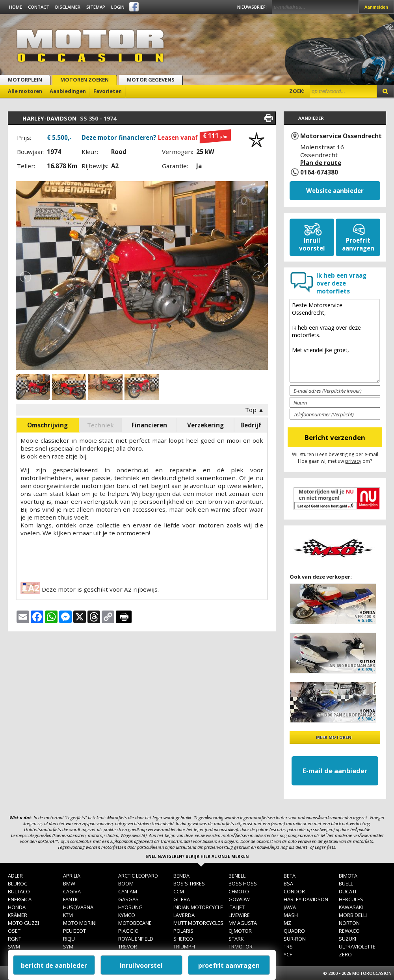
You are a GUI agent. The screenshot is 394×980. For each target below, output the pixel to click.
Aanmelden (376, 7)
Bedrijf (251, 425)
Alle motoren (25, 91)
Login (118, 7)
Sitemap (96, 7)
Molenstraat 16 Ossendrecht (322, 155)
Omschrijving (47, 425)
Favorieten (108, 91)
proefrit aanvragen (229, 965)
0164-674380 (319, 172)
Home (16, 7)
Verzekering (205, 425)
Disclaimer (68, 7)
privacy (353, 461)
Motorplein (25, 80)
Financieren (149, 425)
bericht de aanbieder (54, 965)
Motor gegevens (151, 80)
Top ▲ (255, 410)
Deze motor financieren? (156, 137)
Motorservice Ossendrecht (341, 136)
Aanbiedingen (68, 91)
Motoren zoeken (85, 80)
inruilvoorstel (141, 965)
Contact (39, 7)
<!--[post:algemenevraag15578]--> (335, 341)
